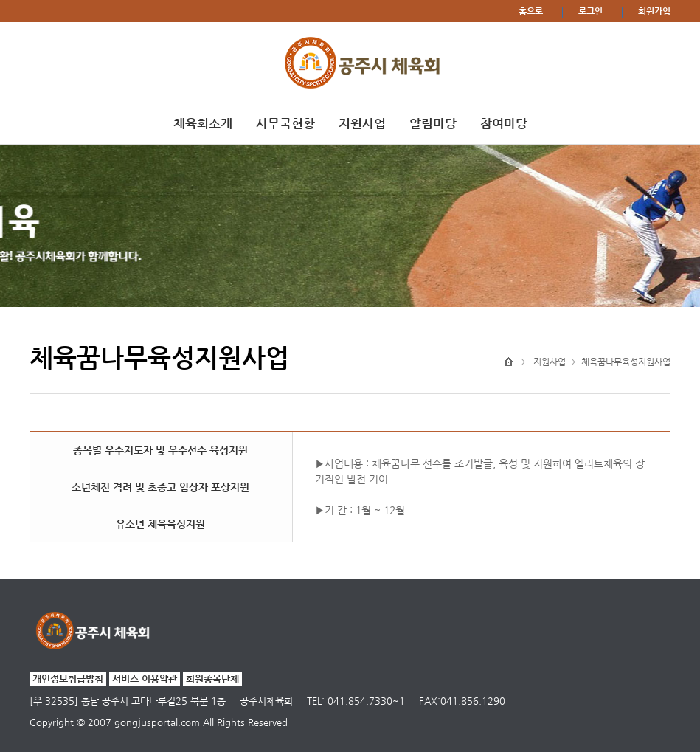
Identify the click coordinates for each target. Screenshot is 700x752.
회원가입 (654, 11)
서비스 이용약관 (145, 679)
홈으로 (531, 11)
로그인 (590, 11)
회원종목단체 (212, 679)
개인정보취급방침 (68, 679)
